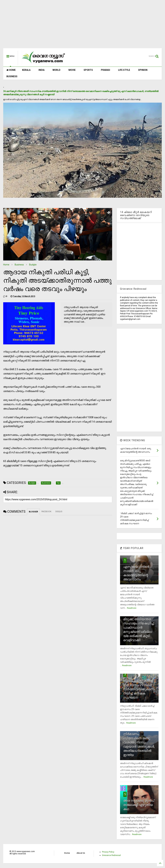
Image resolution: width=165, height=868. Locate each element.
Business (19, 265)
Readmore (132, 608)
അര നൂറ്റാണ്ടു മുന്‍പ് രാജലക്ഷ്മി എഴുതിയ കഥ (139, 805)
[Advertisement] (82, 26)
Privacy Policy (108, 852)
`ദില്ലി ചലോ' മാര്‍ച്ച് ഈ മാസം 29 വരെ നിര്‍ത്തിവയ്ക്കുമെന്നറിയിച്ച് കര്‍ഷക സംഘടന (139, 689)
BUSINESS (12, 76)
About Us (81, 853)
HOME (11, 70)
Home (6, 265)
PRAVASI (105, 70)
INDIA (41, 70)
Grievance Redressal (111, 855)
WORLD (56, 70)
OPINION (143, 70)
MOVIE (72, 70)
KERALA (26, 70)
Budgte (33, 265)
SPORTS (88, 70)
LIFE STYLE (124, 70)
